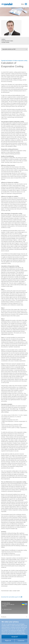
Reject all (8, 641)
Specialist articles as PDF (14, 49)
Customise (21, 641)
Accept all (14, 637)
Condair (7, 4)
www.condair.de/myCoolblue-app (18, 285)
